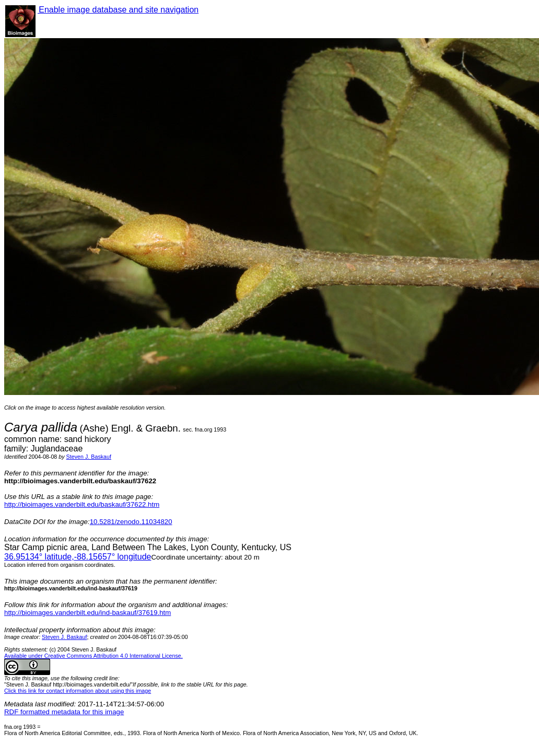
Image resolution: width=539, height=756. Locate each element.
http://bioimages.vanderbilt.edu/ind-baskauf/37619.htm (87, 613)
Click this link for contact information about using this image (78, 691)
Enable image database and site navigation (118, 10)
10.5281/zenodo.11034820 (131, 522)
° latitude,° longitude (78, 557)
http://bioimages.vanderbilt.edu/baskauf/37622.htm (82, 504)
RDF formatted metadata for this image (64, 712)
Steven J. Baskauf (89, 457)
